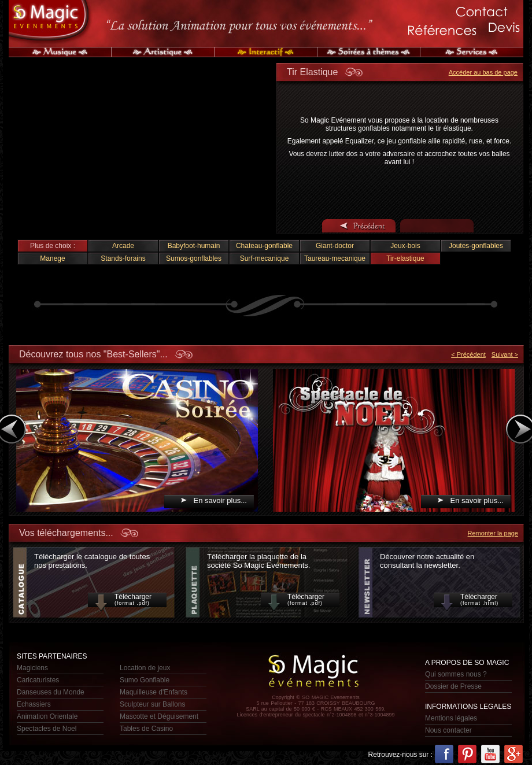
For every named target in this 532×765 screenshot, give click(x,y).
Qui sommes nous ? (456, 674)
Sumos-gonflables (194, 258)
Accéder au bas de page (483, 72)
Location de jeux (145, 668)
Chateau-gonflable (264, 246)
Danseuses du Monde (51, 692)
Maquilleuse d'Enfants (154, 692)
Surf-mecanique (265, 258)
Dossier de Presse (453, 686)
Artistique (163, 52)
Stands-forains (123, 258)
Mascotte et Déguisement (159, 716)
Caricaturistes (38, 680)
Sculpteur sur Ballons (152, 704)
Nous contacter (448, 730)
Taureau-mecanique (335, 258)
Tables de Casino (146, 729)
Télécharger (127, 600)
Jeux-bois (405, 246)
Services (472, 52)
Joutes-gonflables (476, 246)
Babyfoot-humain (194, 246)
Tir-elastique (405, 258)
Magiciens (32, 668)
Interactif (266, 52)
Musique (60, 52)
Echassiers (34, 704)
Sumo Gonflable (145, 680)
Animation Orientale (47, 716)
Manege (52, 258)
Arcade (123, 246)
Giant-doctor (335, 246)
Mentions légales (451, 718)
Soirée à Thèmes (369, 52)
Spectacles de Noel (47, 729)
